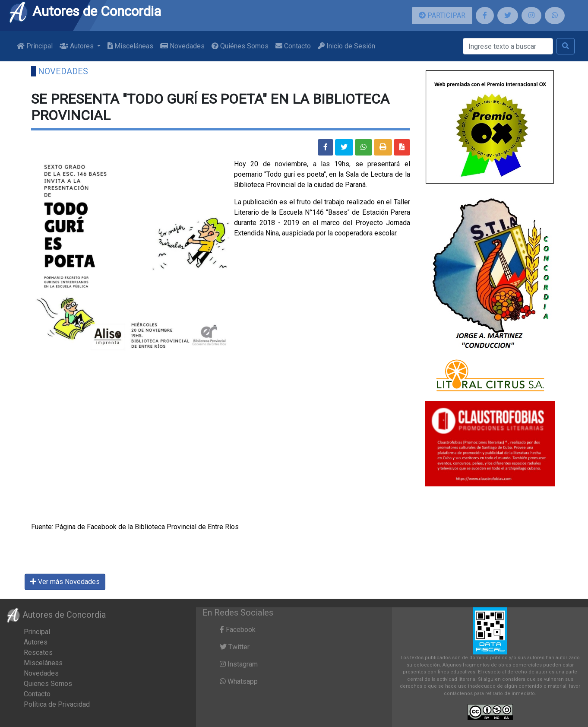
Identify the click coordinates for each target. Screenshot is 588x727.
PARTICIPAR (442, 15)
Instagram (239, 664)
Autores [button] (77, 46)
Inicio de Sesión (346, 46)
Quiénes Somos (240, 46)
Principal (35, 46)
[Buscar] (508, 46)
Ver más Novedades (65, 582)
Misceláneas (130, 46)
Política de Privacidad (57, 704)
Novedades (182, 46)
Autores (36, 642)
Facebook (238, 630)
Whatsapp (239, 681)
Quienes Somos (48, 684)
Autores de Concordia (85, 11)
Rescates (38, 652)
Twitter (235, 647)
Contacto (293, 46)
